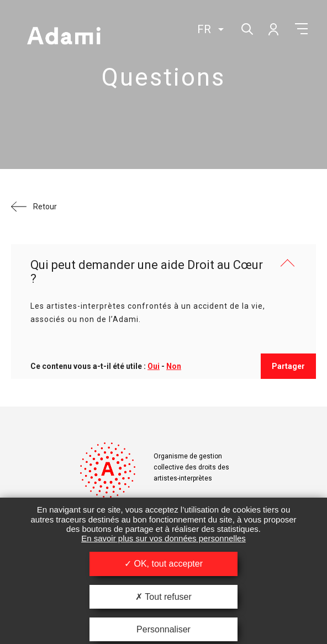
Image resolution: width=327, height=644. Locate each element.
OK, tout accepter (163, 564)
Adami (64, 37)
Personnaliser (163, 629)
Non (174, 366)
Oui (154, 366)
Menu (301, 29)
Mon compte (273, 29)
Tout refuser (163, 597)
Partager (288, 366)
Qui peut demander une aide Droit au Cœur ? (147, 272)
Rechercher (246, 28)
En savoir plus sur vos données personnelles (163, 538)
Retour (45, 207)
